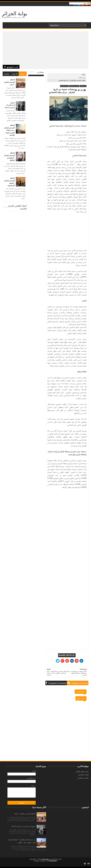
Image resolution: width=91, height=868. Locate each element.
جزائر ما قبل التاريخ (82, 771)
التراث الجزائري (64, 86)
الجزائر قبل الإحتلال (74, 86)
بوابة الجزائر (15, 13)
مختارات (40, 72)
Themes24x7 (53, 861)
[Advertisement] (45, 48)
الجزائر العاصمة (15, 221)
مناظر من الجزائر (83, 778)
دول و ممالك (82, 78)
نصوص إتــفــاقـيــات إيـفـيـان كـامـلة (10, 105)
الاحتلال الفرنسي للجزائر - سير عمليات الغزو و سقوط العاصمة (9, 130)
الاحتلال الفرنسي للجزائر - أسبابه (9, 82)
